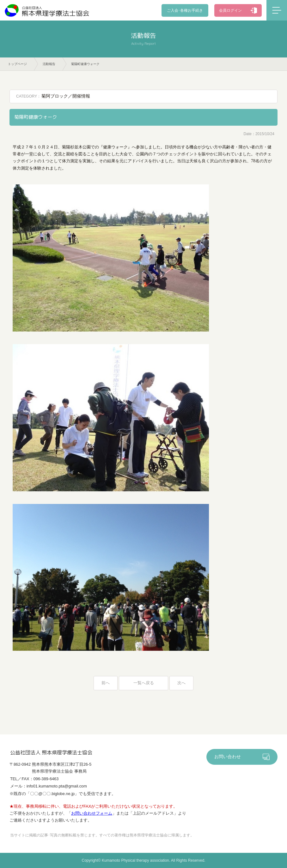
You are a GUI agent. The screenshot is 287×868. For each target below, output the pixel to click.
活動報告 (49, 64)
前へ (106, 683)
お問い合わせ (228, 757)
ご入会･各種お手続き (186, 10)
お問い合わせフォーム (92, 814)
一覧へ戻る (144, 683)
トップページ (17, 64)
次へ (181, 683)
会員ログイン (230, 10)
